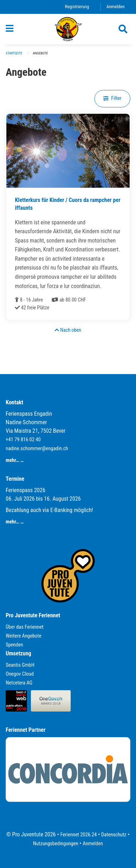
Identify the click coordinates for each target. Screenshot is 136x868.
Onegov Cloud (20, 674)
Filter (112, 98)
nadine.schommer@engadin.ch (37, 449)
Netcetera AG (19, 683)
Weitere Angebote (24, 636)
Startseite (14, 53)
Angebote (40, 53)
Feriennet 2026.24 (79, 835)
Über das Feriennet (25, 627)
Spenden (14, 645)
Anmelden (116, 7)
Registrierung (77, 7)
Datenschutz (114, 835)
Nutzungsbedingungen (56, 844)
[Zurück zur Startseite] (68, 29)
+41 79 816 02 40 (23, 440)
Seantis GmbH (20, 665)
